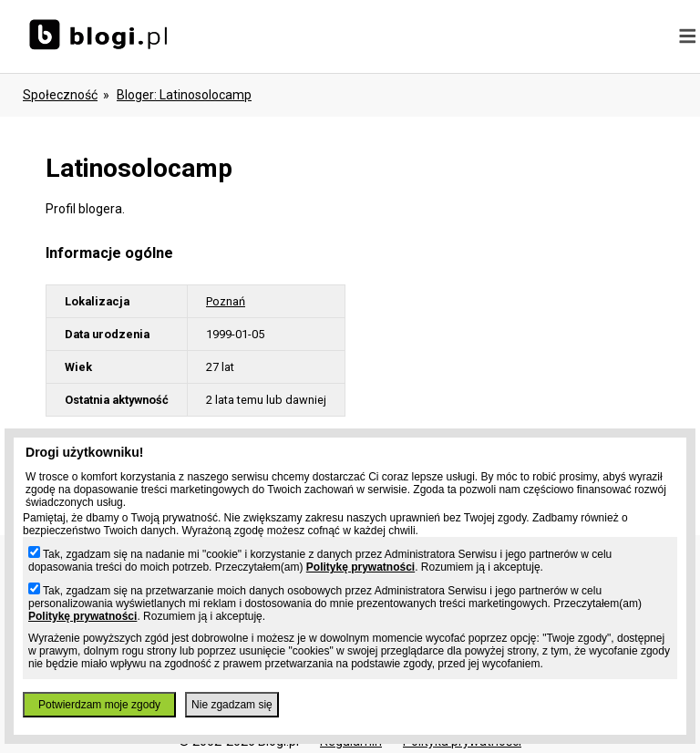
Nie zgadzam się (232, 705)
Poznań (226, 301)
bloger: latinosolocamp (184, 95)
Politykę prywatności (360, 567)
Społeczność (60, 95)
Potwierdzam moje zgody (99, 705)
